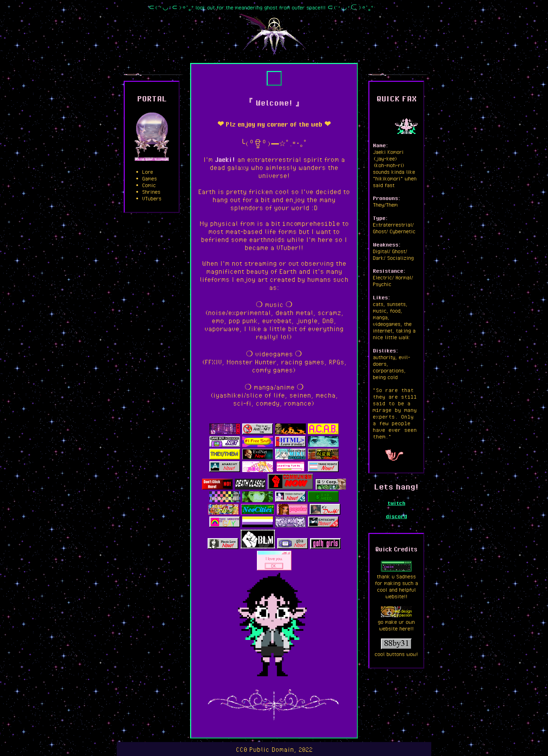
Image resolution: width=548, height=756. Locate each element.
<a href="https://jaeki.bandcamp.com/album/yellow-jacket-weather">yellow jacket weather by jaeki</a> (274, 78)
